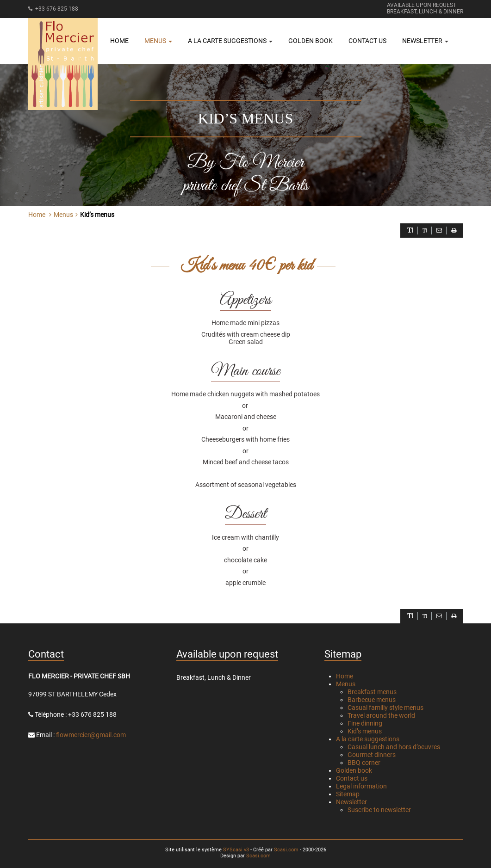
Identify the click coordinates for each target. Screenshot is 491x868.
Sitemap (348, 794)
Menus (346, 684)
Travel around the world (381, 715)
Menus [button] (158, 41)
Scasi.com (286, 850)
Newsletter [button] (425, 41)
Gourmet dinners (372, 755)
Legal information (361, 786)
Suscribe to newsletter (379, 810)
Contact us (367, 41)
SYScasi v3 (236, 850)
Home (119, 41)
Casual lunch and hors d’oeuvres (394, 747)
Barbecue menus (372, 700)
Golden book (311, 41)
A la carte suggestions (368, 739)
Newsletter (351, 802)
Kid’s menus (365, 731)
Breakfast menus (372, 692)
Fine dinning (365, 723)
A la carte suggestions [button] (230, 41)
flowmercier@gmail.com (91, 735)
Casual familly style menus (385, 708)
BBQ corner (364, 763)
